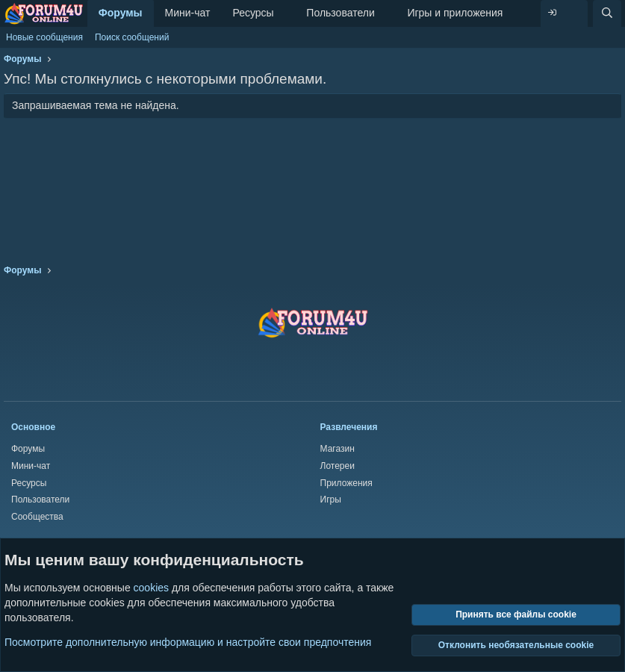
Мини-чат (188, 13)
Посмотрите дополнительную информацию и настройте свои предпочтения (188, 642)
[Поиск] (607, 13)
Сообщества (37, 517)
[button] (286, 13)
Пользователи (340, 13)
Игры (331, 500)
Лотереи (338, 466)
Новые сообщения (44, 37)
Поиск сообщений (132, 37)
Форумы (121, 13)
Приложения (346, 483)
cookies (151, 588)
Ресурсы (253, 13)
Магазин (338, 449)
